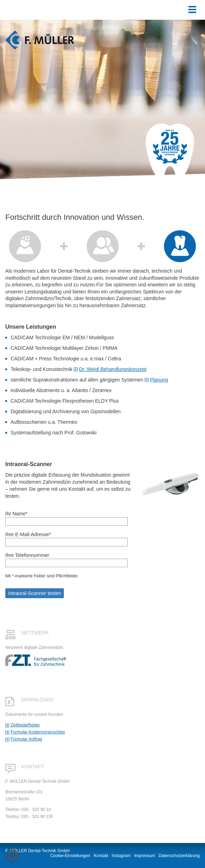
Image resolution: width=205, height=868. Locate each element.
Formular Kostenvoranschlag (38, 732)
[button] (13, 855)
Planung (159, 380)
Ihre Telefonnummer (67, 559)
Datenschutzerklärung (179, 856)
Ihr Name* (67, 517)
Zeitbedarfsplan (25, 725)
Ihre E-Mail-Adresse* (67, 538)
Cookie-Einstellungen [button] (70, 856)
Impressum (144, 856)
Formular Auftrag (26, 739)
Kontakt (101, 856)
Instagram (121, 856)
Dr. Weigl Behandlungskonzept (113, 369)
